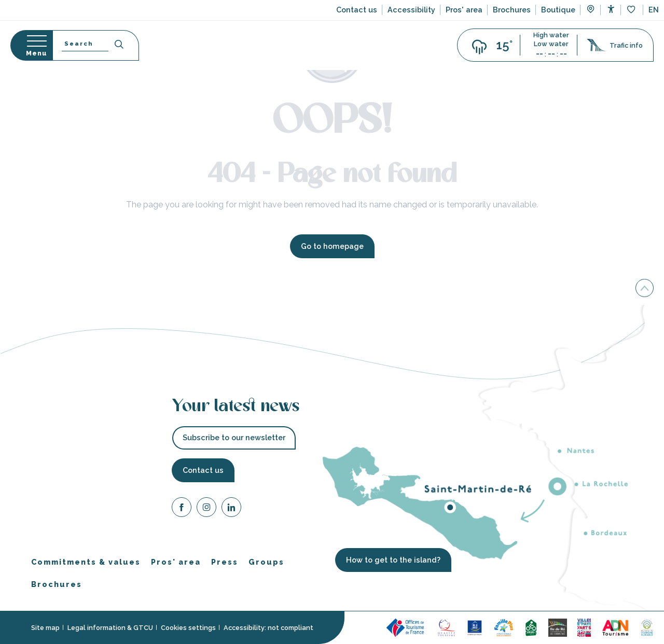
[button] (654, 10)
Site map (45, 628)
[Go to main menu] (31, 45)
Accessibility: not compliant (268, 628)
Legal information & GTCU (110, 628)
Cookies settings (188, 628)
